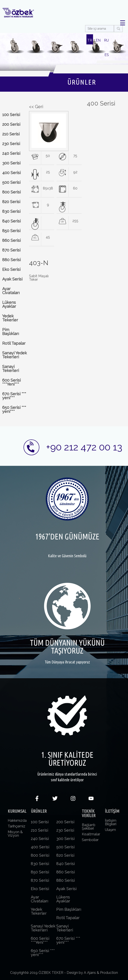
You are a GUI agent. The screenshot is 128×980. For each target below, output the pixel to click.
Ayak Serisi (12, 279)
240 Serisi (11, 153)
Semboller (90, 840)
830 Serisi (11, 211)
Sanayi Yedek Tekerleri (15, 355)
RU (106, 40)
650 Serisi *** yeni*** (14, 409)
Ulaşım (110, 830)
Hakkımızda (17, 821)
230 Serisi (11, 144)
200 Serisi (11, 124)
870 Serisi (11, 250)
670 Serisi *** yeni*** (14, 396)
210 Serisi (11, 134)
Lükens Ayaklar (9, 304)
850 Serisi (11, 231)
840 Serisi (11, 221)
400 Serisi (11, 173)
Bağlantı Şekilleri (89, 827)
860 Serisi (11, 240)
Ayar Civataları (11, 291)
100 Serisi (11, 115)
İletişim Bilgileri (111, 822)
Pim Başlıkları (11, 332)
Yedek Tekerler (10, 318)
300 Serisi (11, 163)
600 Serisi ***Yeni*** (11, 382)
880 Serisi (11, 260)
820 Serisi (11, 202)
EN (98, 40)
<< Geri (36, 107)
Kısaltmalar (91, 834)
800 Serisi (11, 192)
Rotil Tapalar (14, 343)
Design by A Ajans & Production (92, 973)
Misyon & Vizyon (15, 834)
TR (90, 40)
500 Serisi (11, 182)
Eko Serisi (11, 269)
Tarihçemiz (16, 826)
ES (107, 55)
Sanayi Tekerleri (11, 369)
